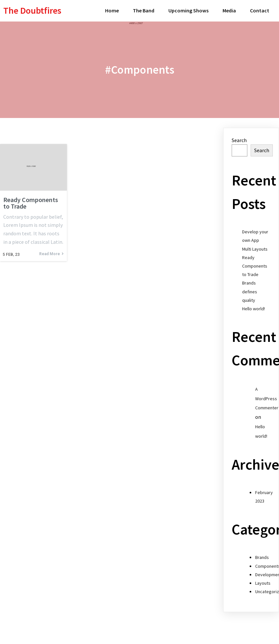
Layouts (263, 583)
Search (239, 140)
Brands (262, 557)
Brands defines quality (250, 291)
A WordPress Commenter (267, 399)
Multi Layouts (255, 249)
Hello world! (254, 309)
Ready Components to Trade (255, 266)
